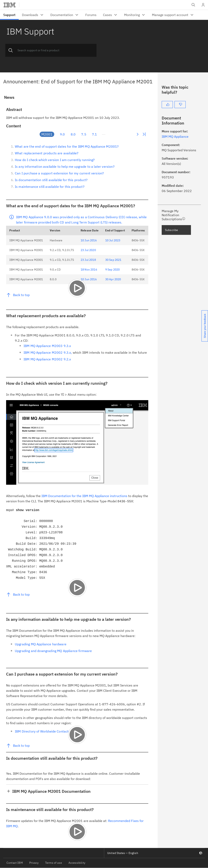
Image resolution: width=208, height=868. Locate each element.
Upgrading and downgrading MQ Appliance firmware (53, 651)
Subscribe (171, 230)
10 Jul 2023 (113, 240)
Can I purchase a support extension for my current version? (59, 173)
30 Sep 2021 (113, 260)
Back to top (21, 295)
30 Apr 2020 (113, 279)
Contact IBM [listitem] (15, 863)
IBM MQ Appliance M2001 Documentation (51, 791)
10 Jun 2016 (89, 240)
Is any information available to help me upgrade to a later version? (65, 167)
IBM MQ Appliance (175, 136)
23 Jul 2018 (88, 260)
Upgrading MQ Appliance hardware (41, 644)
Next (137, 134)
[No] (180, 105)
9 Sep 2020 (113, 270)
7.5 (84, 134)
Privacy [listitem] (34, 863)
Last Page (144, 134)
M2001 (47, 134)
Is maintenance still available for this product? (50, 187)
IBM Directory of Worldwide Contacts (43, 731)
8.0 (73, 134)
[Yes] (167, 105)
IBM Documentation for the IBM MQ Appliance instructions (84, 496)
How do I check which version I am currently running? (55, 160)
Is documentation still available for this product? (51, 180)
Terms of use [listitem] (54, 863)
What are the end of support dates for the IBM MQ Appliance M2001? (67, 146)
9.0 (62, 134)
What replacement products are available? (47, 153)
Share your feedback (205, 326)
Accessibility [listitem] (77, 863)
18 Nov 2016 (89, 270)
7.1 (94, 134)
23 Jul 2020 (88, 250)
